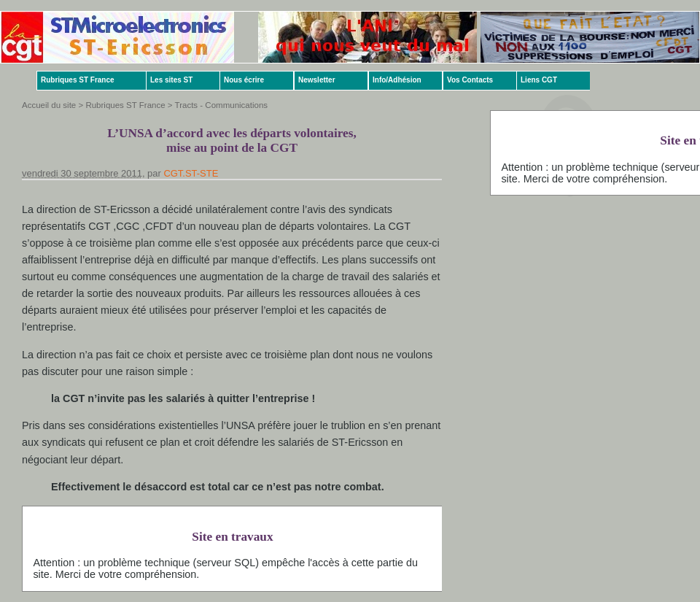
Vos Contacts (470, 80)
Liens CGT (539, 80)
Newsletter (317, 80)
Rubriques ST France (78, 80)
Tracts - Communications (222, 105)
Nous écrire (244, 80)
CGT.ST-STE (191, 173)
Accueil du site (49, 105)
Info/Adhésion (397, 80)
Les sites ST (171, 80)
